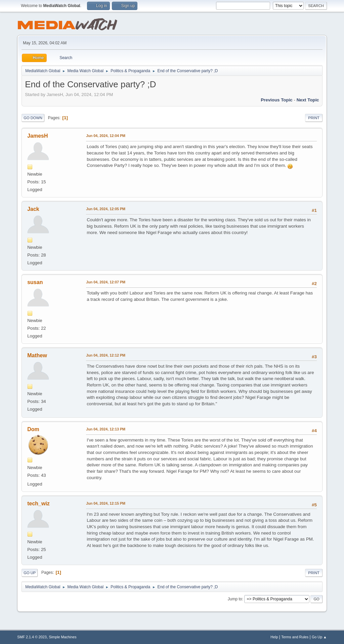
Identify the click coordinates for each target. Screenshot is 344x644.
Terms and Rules (295, 637)
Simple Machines (63, 637)
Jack (33, 209)
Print (314, 118)
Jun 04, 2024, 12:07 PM (106, 282)
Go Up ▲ (319, 637)
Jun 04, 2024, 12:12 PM (106, 355)
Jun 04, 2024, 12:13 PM (106, 429)
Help (274, 637)
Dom (33, 429)
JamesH (37, 136)
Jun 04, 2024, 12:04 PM (106, 136)
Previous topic (277, 100)
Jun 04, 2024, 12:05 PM (106, 209)
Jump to (235, 599)
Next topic (308, 100)
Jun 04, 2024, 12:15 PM (106, 503)
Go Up (30, 573)
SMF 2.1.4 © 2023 (32, 637)
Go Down (33, 118)
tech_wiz (38, 503)
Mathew (37, 355)
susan (35, 282)
